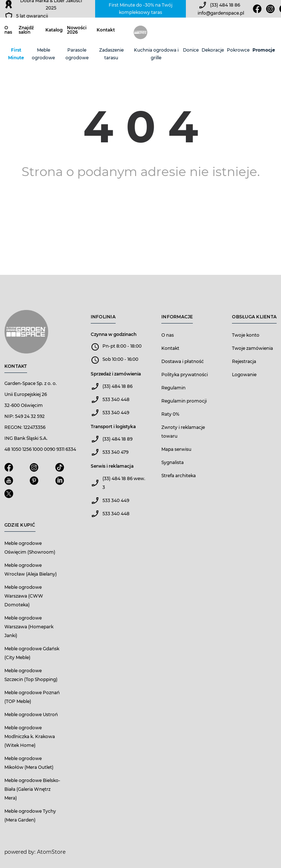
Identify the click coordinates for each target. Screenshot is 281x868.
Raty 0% (170, 414)
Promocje (264, 50)
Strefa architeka (179, 476)
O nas (8, 30)
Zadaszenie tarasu (111, 54)
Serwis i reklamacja (112, 466)
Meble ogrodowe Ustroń (31, 714)
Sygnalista (173, 462)
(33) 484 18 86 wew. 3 (124, 483)
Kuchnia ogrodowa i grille (156, 54)
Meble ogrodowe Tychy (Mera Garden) (30, 815)
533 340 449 (116, 413)
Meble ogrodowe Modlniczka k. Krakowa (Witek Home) (30, 736)
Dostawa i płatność (183, 361)
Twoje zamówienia (252, 348)
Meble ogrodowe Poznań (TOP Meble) (32, 697)
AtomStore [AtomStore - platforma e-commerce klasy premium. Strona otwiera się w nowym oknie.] (51, 852)
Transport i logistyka (113, 426)
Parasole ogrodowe (77, 54)
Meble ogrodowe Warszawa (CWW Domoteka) (24, 596)
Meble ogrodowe (43, 54)
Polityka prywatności (185, 375)
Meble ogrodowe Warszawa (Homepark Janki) (29, 627)
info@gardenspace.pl (221, 13)
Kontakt (106, 30)
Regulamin (173, 388)
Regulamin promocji (184, 401)
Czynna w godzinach (114, 334)
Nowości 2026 (77, 30)
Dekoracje (213, 50)
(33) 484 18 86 (225, 5)
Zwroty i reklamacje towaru (183, 432)
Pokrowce (238, 50)
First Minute (16, 54)
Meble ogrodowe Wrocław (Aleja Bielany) (31, 570)
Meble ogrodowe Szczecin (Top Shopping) (31, 675)
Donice (191, 50)
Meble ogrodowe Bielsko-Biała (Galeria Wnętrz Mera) (32, 789)
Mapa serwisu (176, 449)
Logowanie (244, 375)
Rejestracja (244, 361)
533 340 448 (116, 399)
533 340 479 (115, 452)
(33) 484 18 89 (117, 439)
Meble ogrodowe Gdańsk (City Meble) (32, 653)
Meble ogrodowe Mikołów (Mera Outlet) (29, 763)
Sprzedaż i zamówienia (116, 374)
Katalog (54, 30)
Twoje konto (246, 335)
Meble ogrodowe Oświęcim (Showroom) (30, 548)
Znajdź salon (26, 30)
